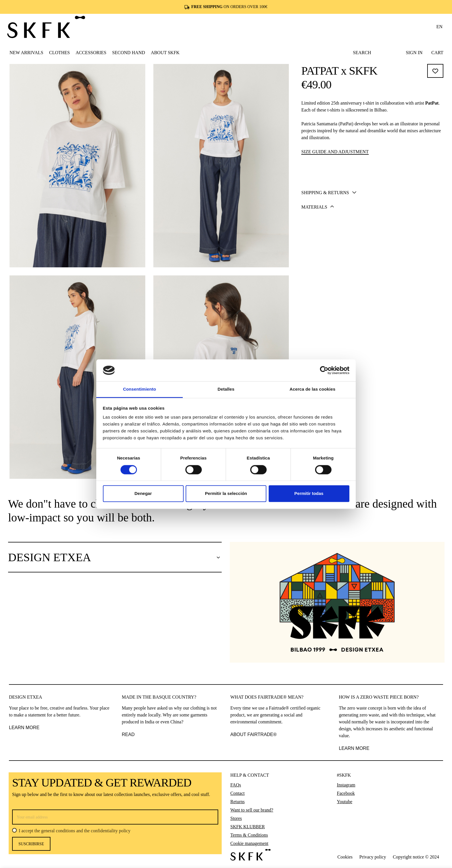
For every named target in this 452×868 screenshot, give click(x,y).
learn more (354, 748)
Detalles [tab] (226, 389)
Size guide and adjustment (335, 152)
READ (128, 734)
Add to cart (373, 229)
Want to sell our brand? (252, 810)
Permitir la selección (226, 494)
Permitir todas (309, 494)
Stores (236, 818)
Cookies (345, 857)
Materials (318, 273)
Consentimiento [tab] (140, 389)
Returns (238, 802)
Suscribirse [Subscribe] (31, 844)
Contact (238, 793)
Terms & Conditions (249, 835)
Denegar (143, 494)
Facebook (346, 793)
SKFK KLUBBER (248, 827)
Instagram (346, 785)
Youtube (345, 802)
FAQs (236, 785)
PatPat (432, 103)
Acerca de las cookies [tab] (313, 389)
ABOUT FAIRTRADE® (254, 734)
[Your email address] (115, 817)
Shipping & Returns (329, 258)
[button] (59, 52)
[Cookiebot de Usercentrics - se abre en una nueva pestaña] (324, 370)
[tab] (373, 258)
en (439, 27)
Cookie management (249, 843)
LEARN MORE (24, 728)
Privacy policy (373, 857)
